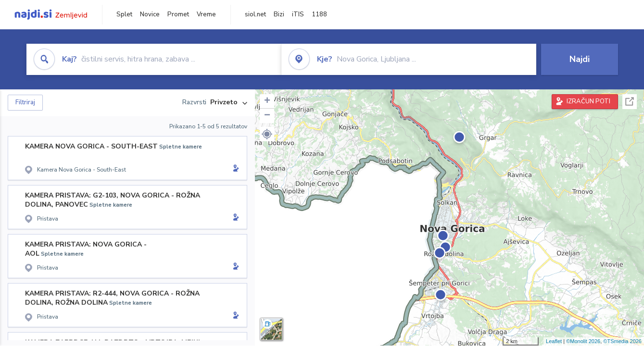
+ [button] (267, 101)
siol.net (255, 14)
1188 (319, 14)
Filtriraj (25, 102)
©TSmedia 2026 (622, 341)
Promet (178, 14)
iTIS (298, 14)
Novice (150, 14)
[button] (267, 134)
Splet (124, 14)
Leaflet (554, 341)
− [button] (267, 116)
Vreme (206, 14)
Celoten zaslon (630, 102)
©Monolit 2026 (583, 341)
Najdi (580, 59)
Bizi (279, 14)
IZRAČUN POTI (588, 101)
